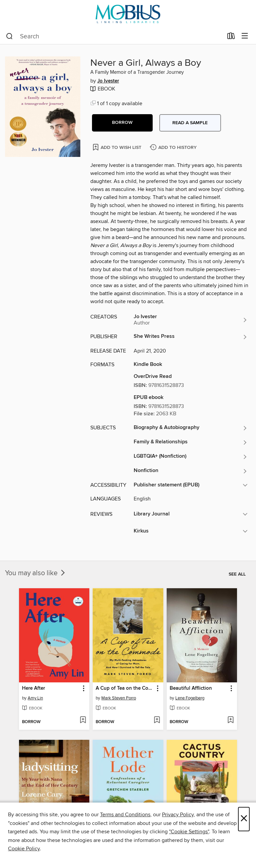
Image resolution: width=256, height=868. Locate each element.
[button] (122, 123)
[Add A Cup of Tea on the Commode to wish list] (157, 720)
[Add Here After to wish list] (83, 720)
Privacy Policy (178, 815)
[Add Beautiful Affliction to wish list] (230, 720)
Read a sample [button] (190, 123)
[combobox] (114, 36)
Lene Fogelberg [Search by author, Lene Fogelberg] (190, 698)
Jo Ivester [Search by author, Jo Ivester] (108, 81)
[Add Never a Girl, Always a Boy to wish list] (117, 147)
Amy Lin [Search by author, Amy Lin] (35, 698)
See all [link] (237, 574)
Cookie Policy (24, 849)
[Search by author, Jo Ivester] (191, 320)
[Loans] (231, 37)
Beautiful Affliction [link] (191, 688)
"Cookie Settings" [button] (189, 832)
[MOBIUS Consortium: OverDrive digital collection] (128, 14)
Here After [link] (33, 688)
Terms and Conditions (125, 815)
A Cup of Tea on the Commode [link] (125, 688)
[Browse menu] (245, 36)
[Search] (9, 36)
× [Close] (244, 819)
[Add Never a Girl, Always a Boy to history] (174, 148)
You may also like (36, 573)
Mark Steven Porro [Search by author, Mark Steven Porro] (119, 698)
